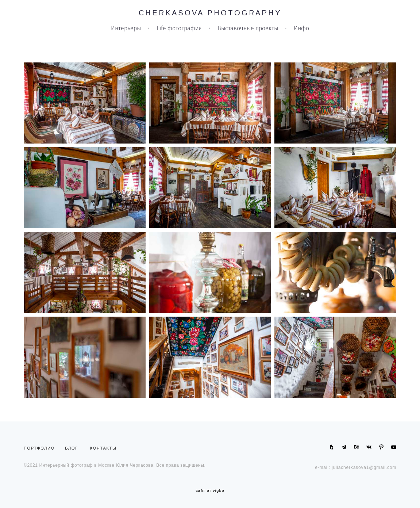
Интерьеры (126, 28)
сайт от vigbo (210, 491)
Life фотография (179, 28)
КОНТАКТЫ (103, 448)
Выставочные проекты (248, 28)
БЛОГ (72, 448)
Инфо (301, 28)
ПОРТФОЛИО (41, 448)
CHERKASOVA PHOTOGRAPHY (210, 13)
